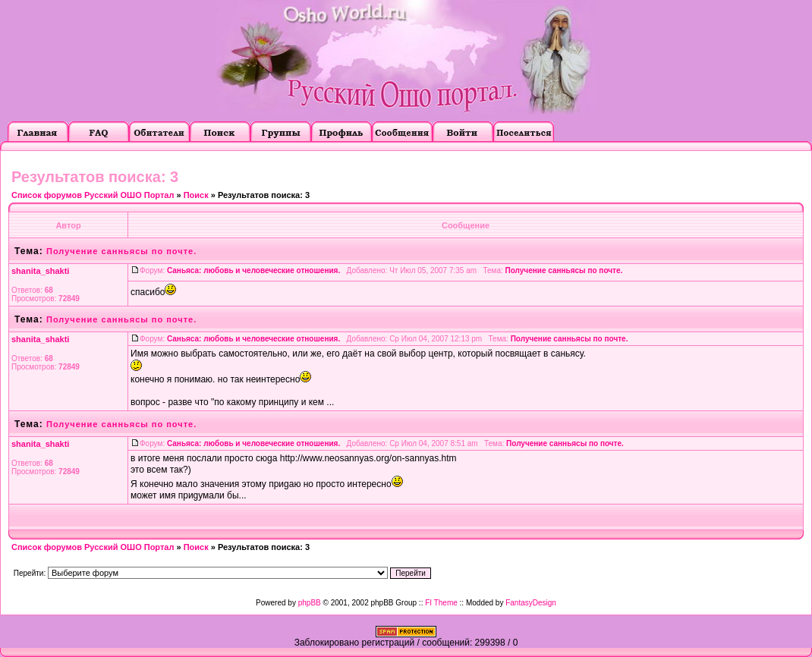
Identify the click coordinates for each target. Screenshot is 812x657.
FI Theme (441, 603)
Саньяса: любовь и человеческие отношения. (253, 270)
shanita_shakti (40, 271)
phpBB (310, 603)
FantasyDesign (531, 603)
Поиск (196, 195)
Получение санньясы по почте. (121, 251)
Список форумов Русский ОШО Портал (93, 195)
